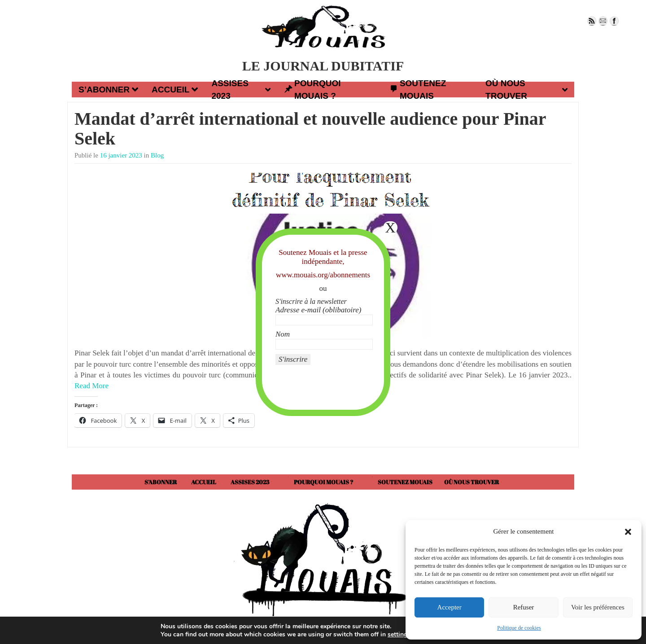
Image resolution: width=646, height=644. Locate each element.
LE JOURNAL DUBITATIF (323, 66)
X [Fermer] (390, 228)
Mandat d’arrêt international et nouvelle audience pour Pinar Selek (310, 129)
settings (398, 634)
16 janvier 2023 (121, 155)
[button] (628, 532)
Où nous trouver (526, 90)
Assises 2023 (241, 90)
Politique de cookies (519, 628)
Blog (157, 155)
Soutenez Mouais (418, 90)
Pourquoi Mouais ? (312, 90)
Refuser (524, 607)
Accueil (175, 89)
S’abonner (108, 89)
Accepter (450, 607)
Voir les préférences (598, 607)
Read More (92, 386)
